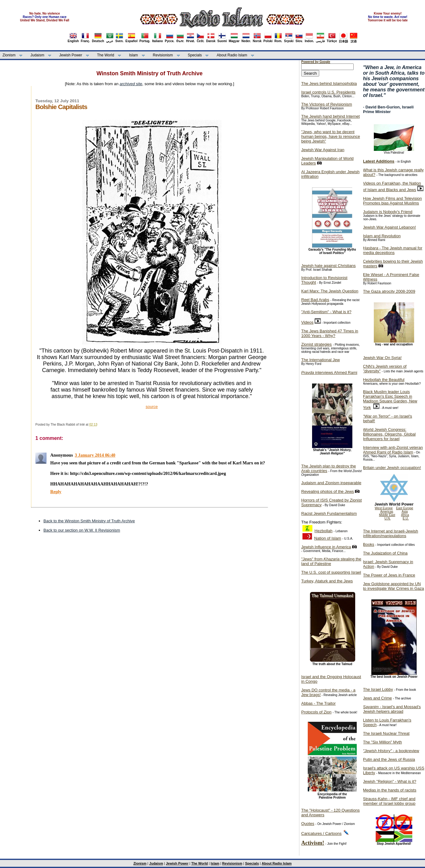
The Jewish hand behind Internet (331, 116)
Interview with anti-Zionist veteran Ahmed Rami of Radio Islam (393, 450)
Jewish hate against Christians (329, 266)
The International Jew (320, 360)
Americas (387, 512)
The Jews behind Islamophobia (329, 83)
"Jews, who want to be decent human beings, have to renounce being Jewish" (331, 136)
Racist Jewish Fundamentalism (329, 513)
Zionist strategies (316, 344)
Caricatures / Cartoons (321, 833)
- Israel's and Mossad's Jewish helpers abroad (392, 709)
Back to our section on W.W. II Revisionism (82, 530)
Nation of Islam (328, 538)
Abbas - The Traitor (318, 703)
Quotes (308, 824)
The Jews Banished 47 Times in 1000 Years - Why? (330, 333)
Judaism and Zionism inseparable (331, 483)
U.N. (387, 518)
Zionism (9, 55)
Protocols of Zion (316, 712)
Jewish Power (71, 55)
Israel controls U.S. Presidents (328, 92)
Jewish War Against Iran (323, 150)
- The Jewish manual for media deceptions (393, 250)
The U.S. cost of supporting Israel (331, 572)
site (131, 84)
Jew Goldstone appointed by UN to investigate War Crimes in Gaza (394, 586)
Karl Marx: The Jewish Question (330, 291)
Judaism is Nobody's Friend (388, 212)
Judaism (37, 55)
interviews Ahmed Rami (329, 373)
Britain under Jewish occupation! (392, 468)
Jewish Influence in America (326, 547)
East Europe (405, 508)
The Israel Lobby (378, 689)
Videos (307, 322)
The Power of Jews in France (389, 575)
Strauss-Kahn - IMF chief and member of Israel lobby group (389, 801)
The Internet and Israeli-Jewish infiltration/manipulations (391, 533)
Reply (56, 492)
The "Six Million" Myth (382, 742)
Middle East (387, 515)
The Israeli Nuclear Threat (386, 733)
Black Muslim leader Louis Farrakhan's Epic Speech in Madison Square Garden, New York (390, 400)
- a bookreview (391, 751)
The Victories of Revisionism (327, 104)
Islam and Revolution (382, 236)
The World (106, 55)
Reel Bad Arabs (315, 300)
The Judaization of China (385, 553)
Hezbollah (324, 531)
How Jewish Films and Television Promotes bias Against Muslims (392, 201)
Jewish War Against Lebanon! (389, 227)
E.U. (406, 518)
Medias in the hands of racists (390, 790)
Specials (195, 55)
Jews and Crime (377, 698)
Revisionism (163, 55)
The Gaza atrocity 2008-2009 (389, 291)
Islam (134, 55)
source (152, 407)
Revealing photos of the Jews (328, 491)
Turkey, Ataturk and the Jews (327, 581)
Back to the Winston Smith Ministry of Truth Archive (89, 521)
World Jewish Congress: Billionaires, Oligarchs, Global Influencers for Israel (389, 434)
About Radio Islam (232, 55)
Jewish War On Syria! (382, 358)
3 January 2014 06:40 (95, 455)
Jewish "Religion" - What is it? (390, 781)
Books (369, 544)
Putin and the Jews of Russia (389, 759)
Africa (405, 515)
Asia (405, 512)
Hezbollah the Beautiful (384, 380)
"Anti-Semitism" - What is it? (326, 312)
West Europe (384, 508)
